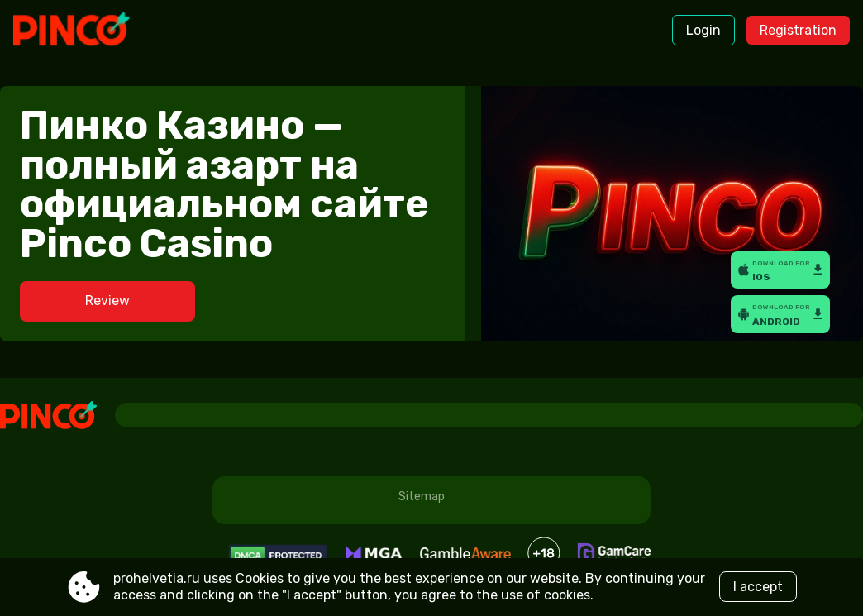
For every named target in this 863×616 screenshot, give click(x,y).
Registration (798, 30)
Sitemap (422, 497)
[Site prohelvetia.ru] (82, 31)
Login (703, 30)
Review (107, 301)
